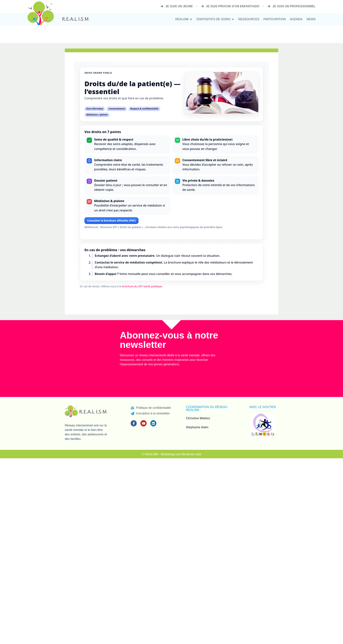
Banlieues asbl (191, 454)
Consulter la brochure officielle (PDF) (111, 221)
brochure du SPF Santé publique (142, 286)
